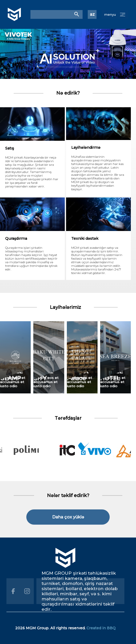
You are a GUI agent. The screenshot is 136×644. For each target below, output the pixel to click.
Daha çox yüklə (68, 517)
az (92, 15)
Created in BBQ (101, 628)
